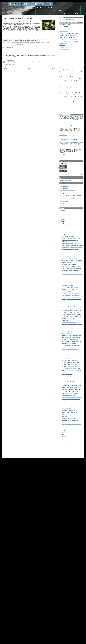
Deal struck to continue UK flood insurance (70, 391)
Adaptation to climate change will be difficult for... (71, 257)
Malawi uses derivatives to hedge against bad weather (72, 357)
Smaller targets (62, 45)
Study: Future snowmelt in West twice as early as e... (72, 388)
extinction (12, 48)
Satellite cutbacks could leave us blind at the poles (71, 336)
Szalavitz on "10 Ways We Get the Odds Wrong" (69, 97)
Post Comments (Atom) (12, 71)
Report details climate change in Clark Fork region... (72, 366)
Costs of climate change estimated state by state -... (71, 305)
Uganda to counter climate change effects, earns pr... (72, 365)
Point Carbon (62, 203)
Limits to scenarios (63, 91)
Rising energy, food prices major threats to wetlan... (71, 299)
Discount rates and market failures (66, 62)
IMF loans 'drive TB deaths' (67, 334)
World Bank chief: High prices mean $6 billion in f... (71, 424)
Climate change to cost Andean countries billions (71, 330)
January (64, 440)
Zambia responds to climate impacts (69, 426)
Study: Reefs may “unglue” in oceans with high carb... (72, 259)
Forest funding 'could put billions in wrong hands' (71, 409)
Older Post (53, 69)
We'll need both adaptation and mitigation (67, 93)
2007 (62, 443)
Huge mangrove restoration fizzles (68, 395)
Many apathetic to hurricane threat (68, 411)
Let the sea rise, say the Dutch (67, 286)
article (68, 157)
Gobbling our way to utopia (65, 49)
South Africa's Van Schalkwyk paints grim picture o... (72, 324)
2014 (62, 212)
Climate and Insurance (64, 202)
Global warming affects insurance (68, 255)
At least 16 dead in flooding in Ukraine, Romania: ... (71, 272)
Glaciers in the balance (66, 320)
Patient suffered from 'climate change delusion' (71, 382)
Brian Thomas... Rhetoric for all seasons (67, 19)
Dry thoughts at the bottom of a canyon (67, 33)
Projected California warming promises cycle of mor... (72, 407)
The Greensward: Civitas (64, 188)
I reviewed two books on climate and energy (73, 147)
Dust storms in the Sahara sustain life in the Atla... (71, 368)
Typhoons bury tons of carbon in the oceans (70, 303)
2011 (62, 218)
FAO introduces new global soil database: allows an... (72, 311)
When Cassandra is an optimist (65, 41)
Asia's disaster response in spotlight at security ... (71, 326)
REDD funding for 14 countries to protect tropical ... (71, 297)
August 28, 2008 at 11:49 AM (10, 58)
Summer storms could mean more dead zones (70, 384)
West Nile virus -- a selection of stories (69, 418)
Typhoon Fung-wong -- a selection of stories (70, 276)
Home (29, 69)
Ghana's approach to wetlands (67, 405)
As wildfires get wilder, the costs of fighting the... (71, 293)
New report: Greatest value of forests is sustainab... (71, 401)
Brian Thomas (8, 60)
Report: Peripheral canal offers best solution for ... (71, 288)
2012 (62, 216)
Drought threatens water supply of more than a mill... (72, 347)
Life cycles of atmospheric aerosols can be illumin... (71, 295)
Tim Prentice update (63, 77)
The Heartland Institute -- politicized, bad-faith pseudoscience (71, 88)
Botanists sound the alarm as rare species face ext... (72, 282)
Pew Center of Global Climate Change (67, 198)
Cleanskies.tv (62, 140)
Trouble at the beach (63, 37)
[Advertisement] (66, 450)
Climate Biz (77, 145)
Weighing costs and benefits (65, 60)
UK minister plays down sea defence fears (70, 339)
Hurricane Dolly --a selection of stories (69, 322)
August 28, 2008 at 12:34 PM (10, 64)
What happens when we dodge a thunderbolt (68, 72)
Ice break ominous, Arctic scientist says (69, 251)
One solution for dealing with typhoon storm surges (71, 363)
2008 (62, 224)
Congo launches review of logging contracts (70, 249)
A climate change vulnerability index (68, 318)
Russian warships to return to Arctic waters (70, 393)
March (63, 436)
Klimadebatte (62, 192)
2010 (62, 220)
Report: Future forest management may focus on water (72, 341)
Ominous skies (62, 75)
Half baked (62, 24)
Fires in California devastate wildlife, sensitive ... (71, 422)
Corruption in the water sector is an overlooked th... (71, 361)
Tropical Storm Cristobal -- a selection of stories (71, 353)
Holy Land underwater (64, 31)
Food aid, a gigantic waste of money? (69, 380)
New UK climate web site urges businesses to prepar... (72, 301)
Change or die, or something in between (67, 108)
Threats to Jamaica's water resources (69, 243)
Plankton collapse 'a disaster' (67, 414)
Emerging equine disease (67, 263)
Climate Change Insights (64, 187)
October (64, 229)
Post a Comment (6, 67)
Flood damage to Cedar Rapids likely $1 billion (71, 403)
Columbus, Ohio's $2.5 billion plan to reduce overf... (71, 328)
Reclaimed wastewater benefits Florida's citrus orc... (72, 370)
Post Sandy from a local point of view (67, 64)
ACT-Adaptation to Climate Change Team (67, 190)
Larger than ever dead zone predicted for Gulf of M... (72, 397)
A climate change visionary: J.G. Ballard (67, 100)
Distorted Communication (64, 112)
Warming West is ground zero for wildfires (70, 343)
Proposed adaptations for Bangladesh (69, 307)
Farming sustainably (65, 416)
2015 (62, 210)
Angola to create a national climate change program (71, 268)
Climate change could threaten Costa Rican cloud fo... (72, 372)
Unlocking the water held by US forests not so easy (71, 376)
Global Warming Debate (64, 185)
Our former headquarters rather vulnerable (68, 79)
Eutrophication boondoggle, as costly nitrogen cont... (72, 316)
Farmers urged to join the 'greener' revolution (70, 290)
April (63, 434)
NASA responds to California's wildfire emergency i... (72, 313)
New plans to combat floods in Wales (69, 264)
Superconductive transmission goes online (70, 420)
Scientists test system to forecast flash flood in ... (71, 270)
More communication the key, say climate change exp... (72, 389)
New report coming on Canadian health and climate (71, 309)
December (64, 225)
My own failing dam (63, 70)
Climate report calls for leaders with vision (70, 349)
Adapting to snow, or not (64, 86)
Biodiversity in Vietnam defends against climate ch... (72, 386)
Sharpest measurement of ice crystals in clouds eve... (72, 355)
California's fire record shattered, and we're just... (71, 238)
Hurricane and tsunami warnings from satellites (71, 280)
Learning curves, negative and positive (67, 47)
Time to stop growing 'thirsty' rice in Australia (70, 253)
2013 (62, 214)
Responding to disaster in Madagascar (69, 359)
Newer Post (5, 69)
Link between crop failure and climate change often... (72, 314)
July (63, 235)
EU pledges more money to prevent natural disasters (72, 284)
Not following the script (64, 29)
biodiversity (8, 48)
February (64, 438)
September (64, 231)
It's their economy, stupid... (67, 291)
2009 (62, 222)
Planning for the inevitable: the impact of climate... (71, 338)
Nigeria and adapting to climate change (69, 332)
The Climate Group (63, 193)
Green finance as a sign (64, 95)
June (63, 431)
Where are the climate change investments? (68, 55)
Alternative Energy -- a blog (65, 200)
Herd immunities (63, 27)
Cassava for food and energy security (69, 278)
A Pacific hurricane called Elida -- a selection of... (71, 399)
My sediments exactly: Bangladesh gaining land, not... (72, 247)
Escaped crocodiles (63, 43)
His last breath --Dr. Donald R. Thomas (67, 84)
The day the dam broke (64, 51)
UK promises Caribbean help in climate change (71, 345)
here (70, 132)
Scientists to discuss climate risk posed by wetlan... (71, 351)
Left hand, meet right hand (65, 35)
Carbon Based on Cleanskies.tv (68, 236)
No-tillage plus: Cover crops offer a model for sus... (71, 266)
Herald (5, 20)
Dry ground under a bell (64, 66)
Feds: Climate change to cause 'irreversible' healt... (71, 378)
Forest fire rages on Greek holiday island (69, 413)
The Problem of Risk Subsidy (65, 110)
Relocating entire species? (67, 374)
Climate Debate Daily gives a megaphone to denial (69, 102)
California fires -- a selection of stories (69, 428)
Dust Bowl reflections (64, 58)
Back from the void (63, 68)
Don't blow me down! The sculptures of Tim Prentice (69, 81)
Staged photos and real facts (65, 39)
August (63, 233)
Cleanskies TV (74, 124)
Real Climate (62, 205)
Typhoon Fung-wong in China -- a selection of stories (72, 261)
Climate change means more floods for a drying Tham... (72, 245)
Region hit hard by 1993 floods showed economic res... (72, 274)
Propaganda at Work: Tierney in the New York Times (69, 105)
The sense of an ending (64, 53)
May (63, 432)
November (64, 227)
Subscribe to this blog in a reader (66, 180)
